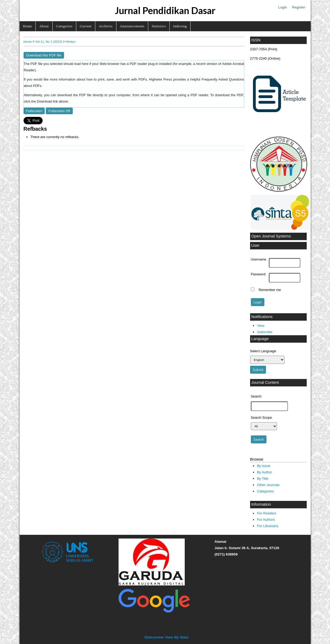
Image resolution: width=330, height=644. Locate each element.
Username (259, 259)
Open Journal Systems (271, 236)
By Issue (264, 466)
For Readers (266, 513)
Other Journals (268, 485)
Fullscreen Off (59, 111)
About (44, 26)
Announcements (132, 26)
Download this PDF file (44, 55)
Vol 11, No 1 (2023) (49, 41)
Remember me (270, 290)
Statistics (159, 26)
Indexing (180, 26)
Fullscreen (34, 111)
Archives (106, 26)
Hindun (71, 41)
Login (282, 7)
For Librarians (268, 526)
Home (28, 26)
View (261, 326)
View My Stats (177, 637)
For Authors (266, 520)
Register (299, 7)
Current (85, 26)
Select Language (263, 351)
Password (258, 274)
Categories (64, 26)
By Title (263, 478)
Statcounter (154, 637)
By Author (265, 472)
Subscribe (265, 332)
